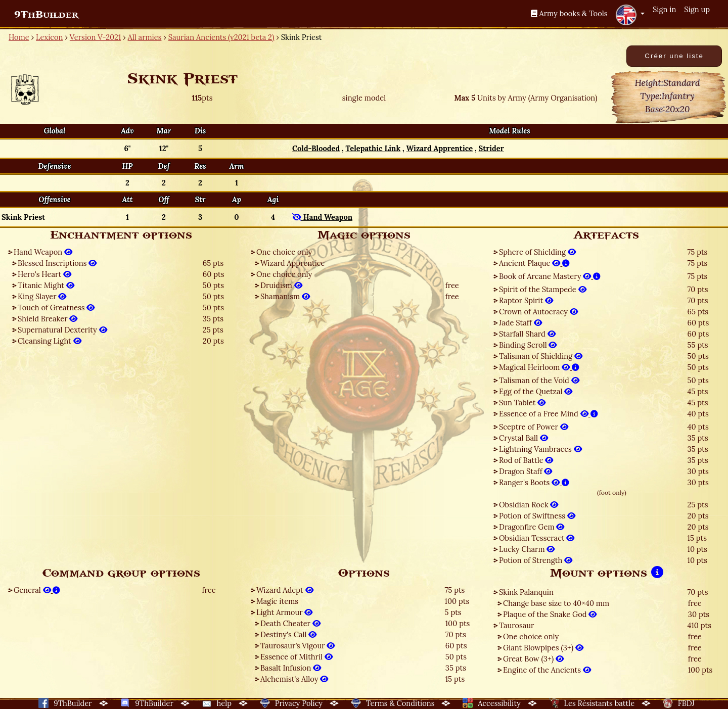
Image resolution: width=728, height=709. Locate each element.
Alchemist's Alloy (294, 679)
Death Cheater (290, 623)
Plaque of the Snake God (550, 614)
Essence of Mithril (297, 657)
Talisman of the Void (539, 380)
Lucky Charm (527, 549)
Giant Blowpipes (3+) (543, 648)
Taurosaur (516, 625)
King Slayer (42, 296)
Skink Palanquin (526, 592)
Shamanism (285, 296)
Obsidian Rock (529, 505)
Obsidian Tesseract (537, 538)
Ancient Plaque (534, 263)
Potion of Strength (536, 560)
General (37, 590)
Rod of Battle (526, 460)
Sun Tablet (522, 403)
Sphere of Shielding (537, 252)
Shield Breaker (48, 319)
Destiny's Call (288, 634)
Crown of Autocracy (538, 312)
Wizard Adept (285, 590)
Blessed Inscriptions (57, 263)
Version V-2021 (95, 37)
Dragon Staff (526, 471)
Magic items (277, 601)
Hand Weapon (43, 252)
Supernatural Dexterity (62, 330)
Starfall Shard (527, 334)
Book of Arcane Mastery (550, 276)
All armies (145, 37)
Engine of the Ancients (547, 670)
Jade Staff (520, 323)
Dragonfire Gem (532, 527)
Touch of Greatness (56, 308)
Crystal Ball (524, 438)
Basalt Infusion (291, 668)
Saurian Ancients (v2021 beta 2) (221, 37)
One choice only (284, 252)
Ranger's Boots (534, 482)
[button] (630, 15)
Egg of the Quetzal (536, 391)
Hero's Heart (44, 274)
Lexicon (49, 37)
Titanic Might (46, 285)
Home (19, 37)
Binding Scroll (528, 345)
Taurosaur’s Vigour (298, 646)
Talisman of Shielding (541, 356)
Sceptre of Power (534, 427)
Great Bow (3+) (533, 659)
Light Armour (284, 612)
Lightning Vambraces (540, 449)
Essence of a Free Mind (549, 414)
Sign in (664, 9)
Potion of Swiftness (537, 516)
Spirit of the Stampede (543, 289)
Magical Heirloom (539, 367)
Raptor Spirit (526, 300)
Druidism (281, 285)
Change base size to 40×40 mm (556, 603)
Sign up (697, 9)
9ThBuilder (46, 15)
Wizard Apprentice (292, 263)
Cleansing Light (50, 341)
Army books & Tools (569, 13)
